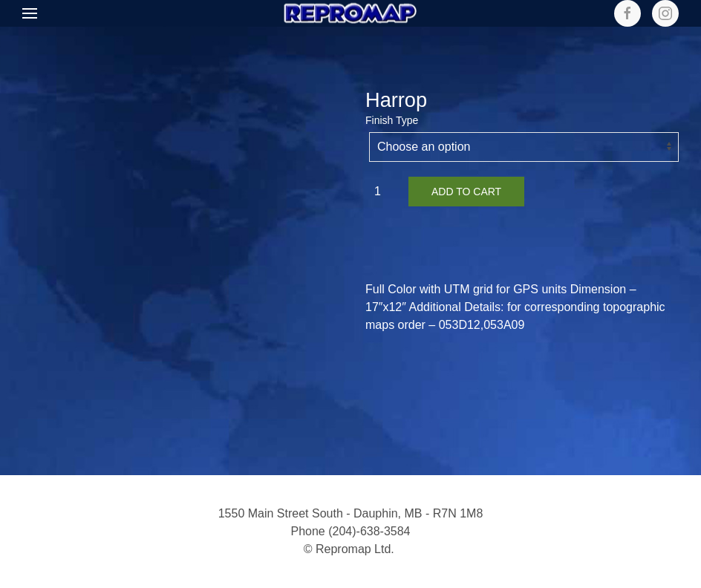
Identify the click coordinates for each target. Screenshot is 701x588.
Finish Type (392, 120)
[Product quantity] (383, 192)
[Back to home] (350, 14)
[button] (30, 13)
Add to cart (466, 192)
